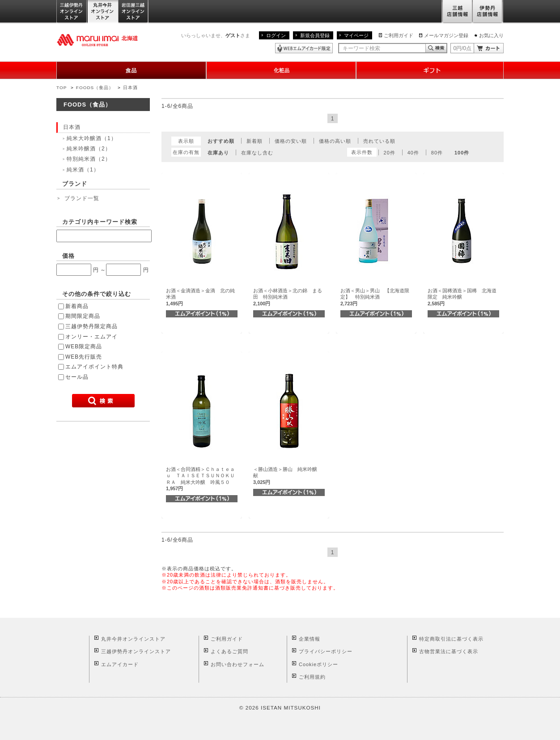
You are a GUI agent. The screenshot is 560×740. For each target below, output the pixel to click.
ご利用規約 (312, 677)
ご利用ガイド (399, 35)
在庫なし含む (257, 153)
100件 (462, 153)
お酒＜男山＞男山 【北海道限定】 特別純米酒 (375, 297)
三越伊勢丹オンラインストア (72, 12)
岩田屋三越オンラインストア (134, 12)
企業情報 (310, 639)
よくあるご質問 (229, 651)
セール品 (77, 377)
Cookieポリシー (318, 664)
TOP (62, 88)
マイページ (356, 35)
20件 (390, 153)
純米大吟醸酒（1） (92, 138)
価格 (68, 256)
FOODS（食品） (95, 88)
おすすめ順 (221, 141)
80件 (437, 153)
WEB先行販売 (84, 357)
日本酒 (130, 88)
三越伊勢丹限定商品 (91, 326)
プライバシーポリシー (326, 651)
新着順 (255, 141)
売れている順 (379, 141)
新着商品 (77, 306)
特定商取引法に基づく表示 (451, 639)
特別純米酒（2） (89, 159)
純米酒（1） (83, 170)
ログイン (276, 35)
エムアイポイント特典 (94, 367)
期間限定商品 (83, 316)
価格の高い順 (335, 141)
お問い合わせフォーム (238, 664)
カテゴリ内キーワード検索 (100, 222)
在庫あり (218, 153)
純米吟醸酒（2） (89, 149)
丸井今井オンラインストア (103, 12)
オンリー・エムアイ (91, 337)
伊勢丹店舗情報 (488, 12)
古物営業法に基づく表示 (449, 651)
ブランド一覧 (82, 198)
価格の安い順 (291, 141)
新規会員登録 (315, 35)
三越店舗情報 (457, 12)
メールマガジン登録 (446, 35)
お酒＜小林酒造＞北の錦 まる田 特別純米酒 (288, 297)
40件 (413, 153)
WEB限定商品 (84, 346)
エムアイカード (120, 664)
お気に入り (491, 35)
